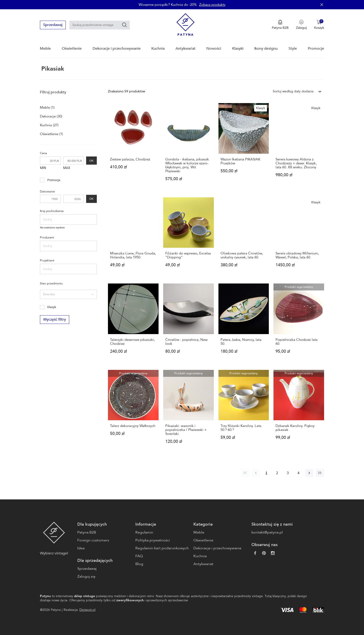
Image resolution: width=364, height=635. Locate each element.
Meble (45, 49)
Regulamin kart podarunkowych (162, 548)
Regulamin (144, 532)
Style (293, 49)
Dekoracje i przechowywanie (117, 49)
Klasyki (238, 49)
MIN (43, 168)
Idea (81, 548)
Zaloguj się (86, 576)
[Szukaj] (124, 25)
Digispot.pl (87, 610)
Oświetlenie (72, 49)
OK (91, 161)
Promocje (316, 49)
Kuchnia (158, 49)
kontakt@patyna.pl (267, 532)
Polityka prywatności (153, 540)
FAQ (139, 556)
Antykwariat (185, 49)
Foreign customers (93, 540)
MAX (67, 168)
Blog (139, 564)
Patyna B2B (87, 532)
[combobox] (68, 294)
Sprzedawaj (53, 25)
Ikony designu (266, 49)
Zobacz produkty (212, 5)
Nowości (214, 49)
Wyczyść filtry (55, 320)
